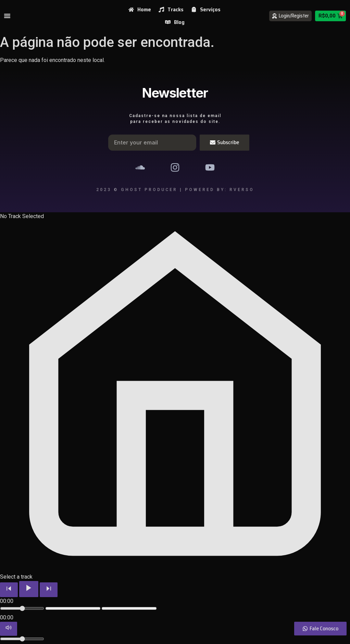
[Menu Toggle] (7, 16)
